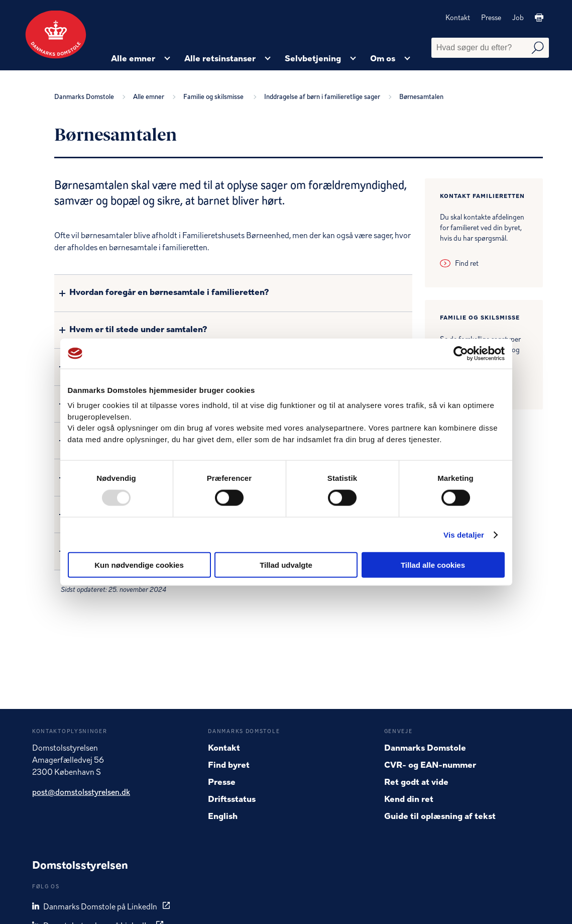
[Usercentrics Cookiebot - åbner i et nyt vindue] (461, 353)
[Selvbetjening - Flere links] (353, 59)
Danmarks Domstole (86, 97)
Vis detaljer (464, 534)
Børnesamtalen (421, 97)
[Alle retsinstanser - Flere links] (268, 59)
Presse (491, 18)
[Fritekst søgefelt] (490, 48)
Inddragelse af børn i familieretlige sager (324, 97)
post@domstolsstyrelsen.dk (81, 793)
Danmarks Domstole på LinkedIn (95, 907)
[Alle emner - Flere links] (167, 59)
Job (518, 18)
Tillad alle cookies (433, 565)
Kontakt (458, 18)
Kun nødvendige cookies (139, 565)
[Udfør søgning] (538, 48)
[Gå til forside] (56, 35)
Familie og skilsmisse (216, 97)
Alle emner (150, 97)
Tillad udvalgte (286, 565)
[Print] (539, 18)
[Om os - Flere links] (407, 59)
